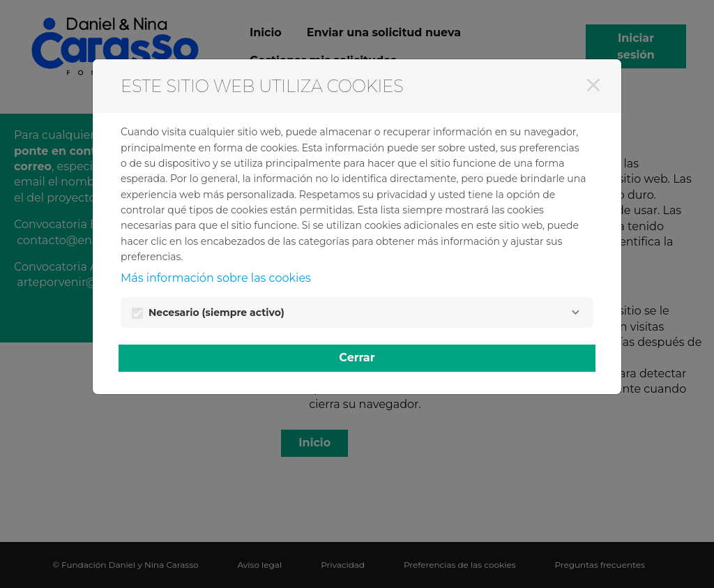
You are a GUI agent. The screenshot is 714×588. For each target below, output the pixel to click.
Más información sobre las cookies (216, 278)
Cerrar (357, 357)
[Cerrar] (593, 85)
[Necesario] (575, 312)
